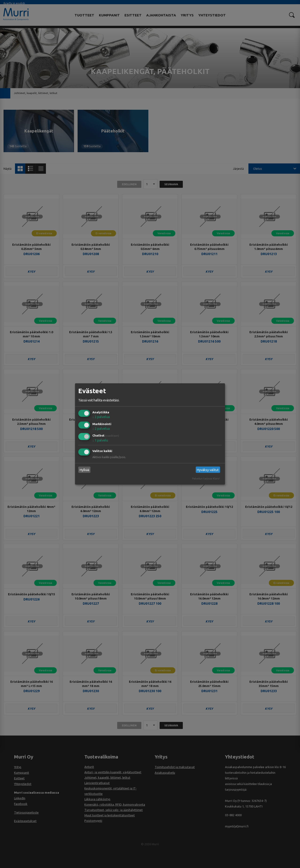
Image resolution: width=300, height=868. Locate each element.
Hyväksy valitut (208, 470)
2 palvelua (101, 417)
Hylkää (84, 470)
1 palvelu (100, 440)
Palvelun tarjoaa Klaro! (206, 479)
